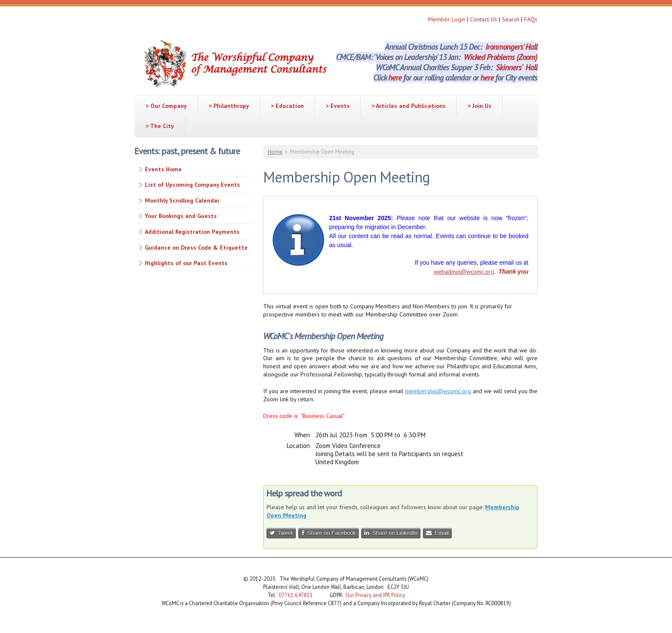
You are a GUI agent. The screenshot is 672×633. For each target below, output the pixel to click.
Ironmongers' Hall (511, 47)
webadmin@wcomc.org (464, 272)
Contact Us (484, 19)
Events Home (163, 169)
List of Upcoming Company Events (192, 185)
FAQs (531, 19)
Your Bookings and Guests (181, 216)
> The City (160, 126)
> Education (287, 106)
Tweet (281, 533)
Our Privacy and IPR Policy (375, 595)
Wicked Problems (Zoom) (501, 57)
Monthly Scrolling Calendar (182, 200)
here (395, 78)
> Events (338, 106)
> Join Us (480, 106)
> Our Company (166, 106)
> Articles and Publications (409, 106)
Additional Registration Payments (192, 232)
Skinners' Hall (517, 67)
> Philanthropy (229, 106)
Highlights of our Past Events (186, 263)
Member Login (447, 19)
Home (275, 152)
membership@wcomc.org (438, 391)
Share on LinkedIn (391, 533)
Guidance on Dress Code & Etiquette (196, 248)
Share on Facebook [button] (329, 533)
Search (511, 19)
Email (437, 533)
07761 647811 (296, 595)
